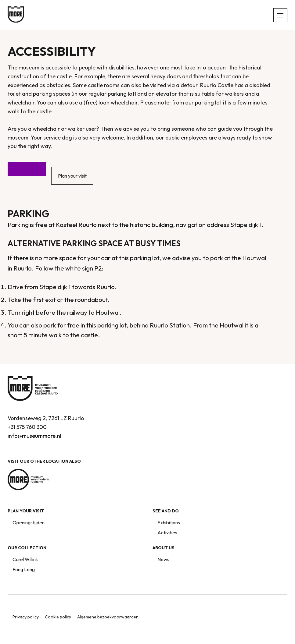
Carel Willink (25, 559)
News (163, 559)
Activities (167, 533)
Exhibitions (169, 522)
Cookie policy (58, 617)
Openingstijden (29, 522)
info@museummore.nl (34, 436)
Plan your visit (72, 176)
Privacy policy (26, 617)
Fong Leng (24, 569)
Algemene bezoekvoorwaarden (108, 617)
